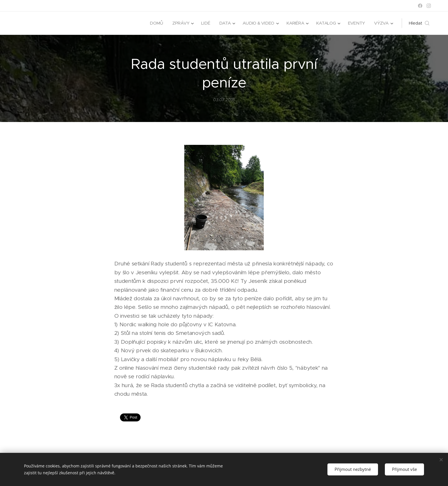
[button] (419, 23)
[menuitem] (154, 23)
